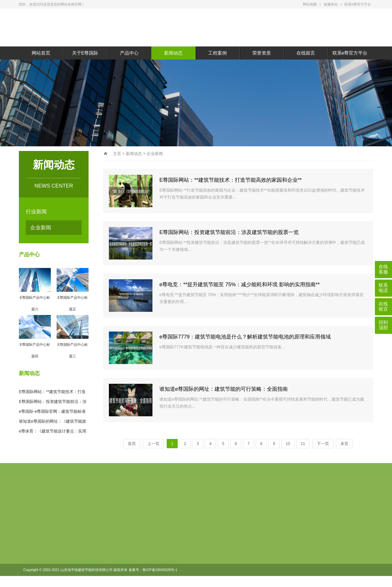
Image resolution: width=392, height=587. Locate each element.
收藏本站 (331, 4)
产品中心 (129, 53)
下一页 (323, 444)
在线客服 (383, 269)
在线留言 (306, 53)
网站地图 (310, 4)
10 (288, 444)
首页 (132, 444)
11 (303, 444)
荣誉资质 (262, 53)
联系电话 (383, 288)
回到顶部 (383, 325)
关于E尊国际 (85, 53)
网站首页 (41, 53)
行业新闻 (36, 212)
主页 (117, 154)
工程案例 (217, 53)
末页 (344, 444)
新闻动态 (173, 53)
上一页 (153, 444)
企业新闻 (41, 228)
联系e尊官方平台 (358, 4)
